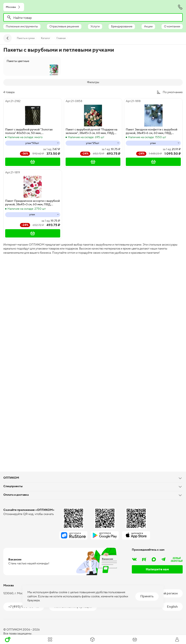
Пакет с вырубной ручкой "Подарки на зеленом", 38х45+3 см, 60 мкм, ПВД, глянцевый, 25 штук (91, 131)
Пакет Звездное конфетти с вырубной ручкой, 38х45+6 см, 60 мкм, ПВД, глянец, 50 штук (152, 131)
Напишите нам (157, 569)
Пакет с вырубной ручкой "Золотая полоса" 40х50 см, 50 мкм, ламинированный (29, 131)
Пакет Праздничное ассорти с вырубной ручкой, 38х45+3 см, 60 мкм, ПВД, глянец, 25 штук (32, 203)
